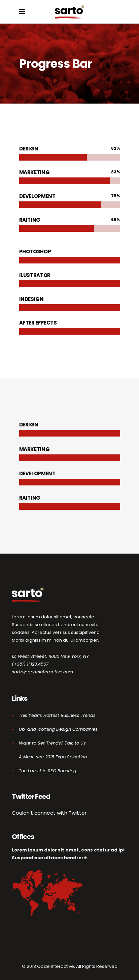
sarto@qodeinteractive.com (42, 672)
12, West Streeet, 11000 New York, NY (50, 656)
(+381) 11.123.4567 (30, 664)
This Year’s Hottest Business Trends (57, 715)
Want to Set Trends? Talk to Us (52, 743)
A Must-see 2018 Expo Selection (53, 757)
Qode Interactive (56, 966)
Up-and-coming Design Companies (58, 729)
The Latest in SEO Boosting (48, 771)
